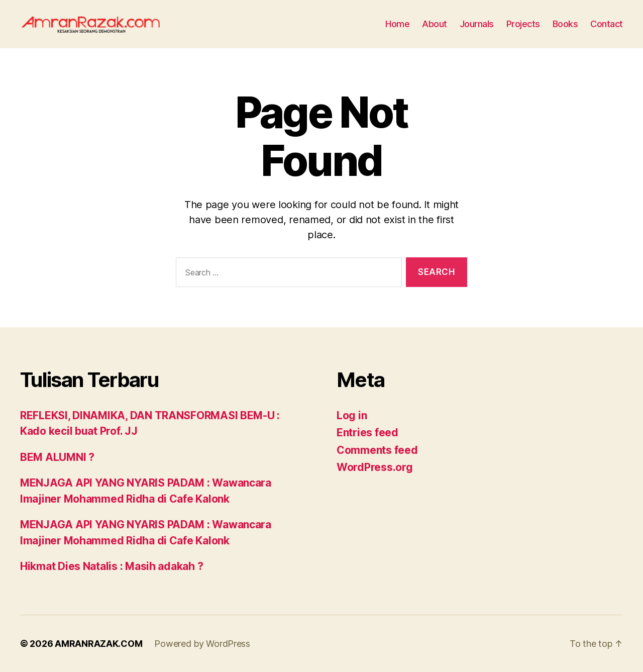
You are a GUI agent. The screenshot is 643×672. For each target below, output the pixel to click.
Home (397, 24)
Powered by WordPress (202, 644)
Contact (607, 24)
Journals (477, 24)
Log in (352, 415)
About (435, 24)
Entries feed (367, 433)
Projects (523, 24)
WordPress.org (375, 467)
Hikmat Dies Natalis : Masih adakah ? (112, 566)
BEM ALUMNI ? (57, 457)
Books (565, 24)
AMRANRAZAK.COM (98, 644)
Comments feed (377, 450)
